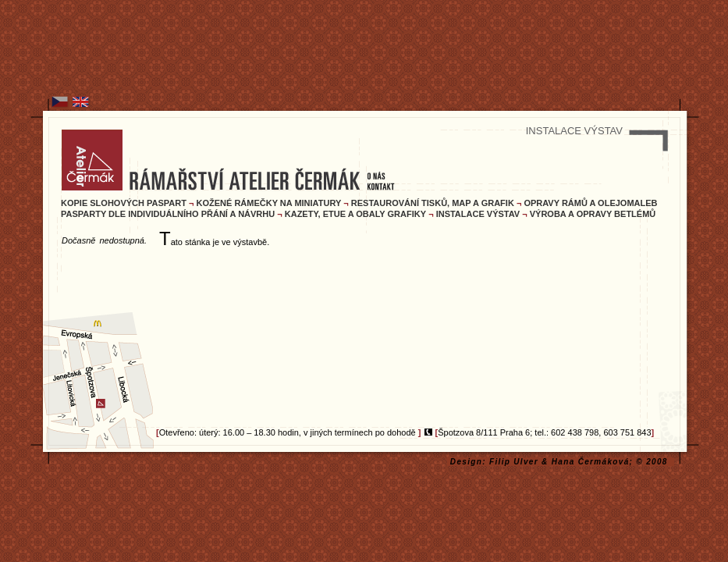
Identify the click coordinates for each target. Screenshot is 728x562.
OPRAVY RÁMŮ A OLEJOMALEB (590, 203)
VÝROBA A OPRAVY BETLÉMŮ (593, 214)
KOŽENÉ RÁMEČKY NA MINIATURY (269, 203)
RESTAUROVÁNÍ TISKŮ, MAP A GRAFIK (433, 203)
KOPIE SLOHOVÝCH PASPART (124, 203)
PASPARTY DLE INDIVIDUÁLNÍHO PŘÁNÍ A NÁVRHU (168, 214)
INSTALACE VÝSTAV (478, 214)
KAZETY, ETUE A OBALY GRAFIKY (355, 214)
